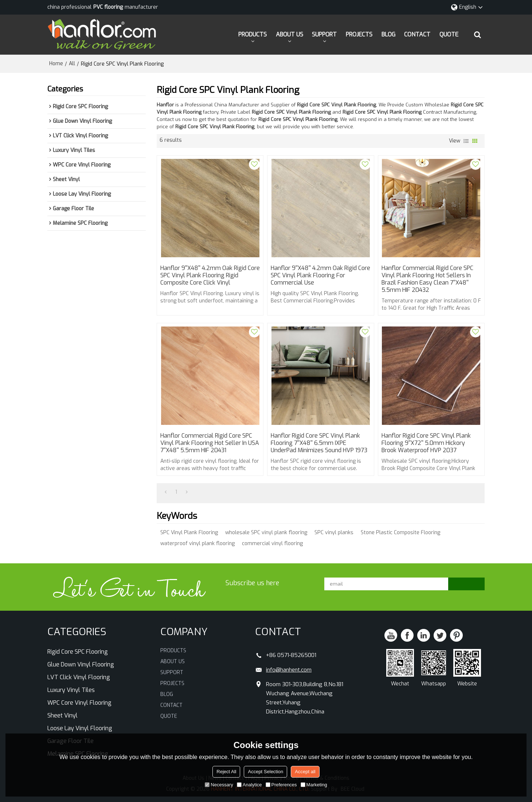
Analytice (249, 785)
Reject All (226, 772)
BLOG (388, 34)
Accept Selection (265, 772)
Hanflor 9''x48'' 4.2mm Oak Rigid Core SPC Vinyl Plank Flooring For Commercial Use (320, 275)
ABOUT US (290, 34)
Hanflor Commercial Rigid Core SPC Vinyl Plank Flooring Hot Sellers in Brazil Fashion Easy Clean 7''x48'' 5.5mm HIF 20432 (427, 279)
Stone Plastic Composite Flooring (400, 533)
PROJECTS (359, 34)
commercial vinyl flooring (272, 543)
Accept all (305, 772)
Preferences (281, 785)
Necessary (219, 785)
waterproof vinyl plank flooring (197, 543)
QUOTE (449, 34)
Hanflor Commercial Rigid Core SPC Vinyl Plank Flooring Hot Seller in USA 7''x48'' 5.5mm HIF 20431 (210, 443)
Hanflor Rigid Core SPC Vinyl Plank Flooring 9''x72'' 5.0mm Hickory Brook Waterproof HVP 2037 (426, 443)
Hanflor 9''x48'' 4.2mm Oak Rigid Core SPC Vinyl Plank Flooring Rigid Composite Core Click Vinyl (210, 275)
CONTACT (417, 34)
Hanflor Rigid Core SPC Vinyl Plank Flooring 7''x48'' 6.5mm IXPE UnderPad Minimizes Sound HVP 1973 (319, 443)
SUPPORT (324, 34)
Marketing (314, 785)
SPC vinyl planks (334, 533)
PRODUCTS (253, 34)
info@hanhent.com (289, 670)
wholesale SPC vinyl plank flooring (266, 533)
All (72, 64)
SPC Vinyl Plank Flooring (189, 533)
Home (56, 64)
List (466, 141)
